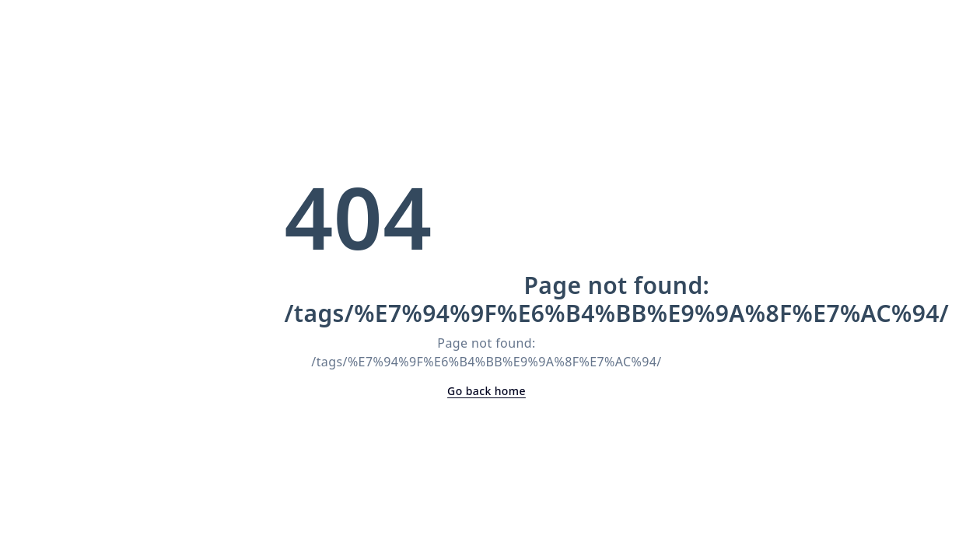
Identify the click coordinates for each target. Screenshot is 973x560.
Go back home (486, 391)
